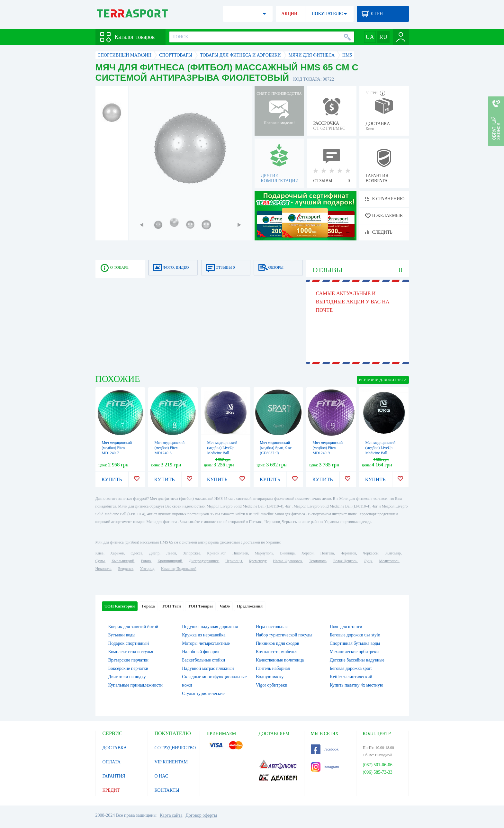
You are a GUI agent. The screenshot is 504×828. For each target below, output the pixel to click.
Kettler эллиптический (351, 677)
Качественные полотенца (280, 660)
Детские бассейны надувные (357, 660)
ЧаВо (225, 606)
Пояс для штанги (346, 627)
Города (148, 606)
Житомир (393, 553)
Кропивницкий (170, 561)
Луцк (368, 561)
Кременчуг (257, 561)
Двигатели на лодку (127, 677)
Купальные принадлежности (135, 685)
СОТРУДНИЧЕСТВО (175, 748)
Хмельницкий (123, 561)
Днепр (154, 553)
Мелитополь (389, 561)
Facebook (325, 749)
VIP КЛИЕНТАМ (171, 762)
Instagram (325, 767)
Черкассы (371, 553)
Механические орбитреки (354, 652)
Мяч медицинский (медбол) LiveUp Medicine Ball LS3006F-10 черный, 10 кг (382, 453)
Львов (171, 553)
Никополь (104, 569)
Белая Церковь (345, 561)
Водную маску (270, 677)
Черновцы (234, 561)
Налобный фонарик (201, 652)
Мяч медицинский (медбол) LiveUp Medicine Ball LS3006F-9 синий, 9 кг (224, 453)
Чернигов (348, 553)
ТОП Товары (200, 606)
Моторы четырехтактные (206, 643)
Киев (99, 553)
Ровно (146, 561)
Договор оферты (201, 815)
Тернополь (318, 561)
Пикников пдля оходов (278, 643)
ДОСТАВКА (115, 748)
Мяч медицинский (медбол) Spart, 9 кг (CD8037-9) (276, 448)
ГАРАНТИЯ (114, 776)
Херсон (308, 553)
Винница (287, 553)
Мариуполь (264, 553)
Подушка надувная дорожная (210, 627)
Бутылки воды (122, 635)
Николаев (240, 553)
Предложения (250, 606)
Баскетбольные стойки (203, 660)
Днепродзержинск (204, 561)
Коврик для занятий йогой (133, 627)
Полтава (327, 553)
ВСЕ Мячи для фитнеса (383, 380)
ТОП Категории (120, 606)
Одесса (136, 553)
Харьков (117, 553)
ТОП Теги (171, 606)
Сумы (100, 561)
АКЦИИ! (290, 14)
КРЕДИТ (111, 790)
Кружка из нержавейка (204, 635)
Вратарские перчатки (129, 660)
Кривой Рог (216, 553)
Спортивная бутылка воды (355, 643)
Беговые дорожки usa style (355, 635)
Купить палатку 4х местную (356, 685)
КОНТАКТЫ (167, 790)
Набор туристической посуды (284, 635)
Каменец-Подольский (179, 569)
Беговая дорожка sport (351, 668)
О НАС (161, 776)
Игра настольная (272, 627)
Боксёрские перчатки (128, 668)
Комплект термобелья (277, 652)
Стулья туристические (203, 693)
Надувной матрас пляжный (208, 668)
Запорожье (192, 553)
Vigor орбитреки (272, 685)
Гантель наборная (273, 668)
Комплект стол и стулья (131, 652)
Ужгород (147, 569)
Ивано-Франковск (288, 561)
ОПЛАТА (112, 762)
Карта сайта (171, 815)
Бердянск (126, 569)
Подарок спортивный (129, 643)
